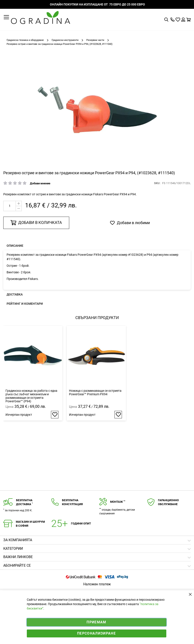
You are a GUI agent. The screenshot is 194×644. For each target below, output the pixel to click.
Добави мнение (40, 183)
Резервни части (95, 40)
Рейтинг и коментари (25, 304)
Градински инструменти (65, 40)
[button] (55, 415)
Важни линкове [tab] (18, 557)
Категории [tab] (13, 549)
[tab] (97, 566)
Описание (15, 246)
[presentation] (97, 246)
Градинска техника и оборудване (25, 40)
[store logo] (41, 17)
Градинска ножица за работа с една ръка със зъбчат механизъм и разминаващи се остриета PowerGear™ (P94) (31, 396)
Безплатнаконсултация (72, 502)
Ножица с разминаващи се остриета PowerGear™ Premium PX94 (95, 392)
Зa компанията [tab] (18, 540)
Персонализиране (96, 633)
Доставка (15, 294)
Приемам (96, 622)
